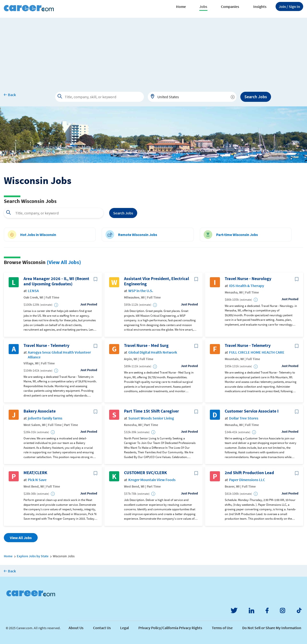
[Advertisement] (153, 51)
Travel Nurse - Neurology (248, 279)
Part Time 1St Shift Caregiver (151, 411)
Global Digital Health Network (153, 352)
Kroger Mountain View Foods (152, 480)
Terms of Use (222, 628)
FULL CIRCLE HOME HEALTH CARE (257, 352)
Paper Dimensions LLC (247, 480)
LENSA (33, 291)
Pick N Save (37, 480)
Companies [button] (230, 6)
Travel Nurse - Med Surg (146, 345)
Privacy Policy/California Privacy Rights (170, 628)
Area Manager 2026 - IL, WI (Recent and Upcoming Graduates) (56, 281)
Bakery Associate (40, 411)
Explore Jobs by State (33, 556)
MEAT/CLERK (35, 473)
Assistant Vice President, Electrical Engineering (156, 281)
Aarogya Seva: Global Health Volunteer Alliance (59, 355)
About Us (76, 628)
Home (181, 6)
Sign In (289, 6)
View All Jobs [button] (21, 538)
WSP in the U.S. (141, 291)
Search (123, 213)
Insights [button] (260, 6)
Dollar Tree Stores (244, 418)
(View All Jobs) (64, 262)
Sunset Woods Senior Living (151, 418)
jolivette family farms (45, 418)
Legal (124, 628)
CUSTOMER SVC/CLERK (145, 473)
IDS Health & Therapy (247, 286)
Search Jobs (256, 97)
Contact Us (102, 628)
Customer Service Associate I (252, 411)
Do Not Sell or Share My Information (272, 628)
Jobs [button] (203, 6)
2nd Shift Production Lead (249, 473)
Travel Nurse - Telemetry (46, 345)
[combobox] (192, 97)
